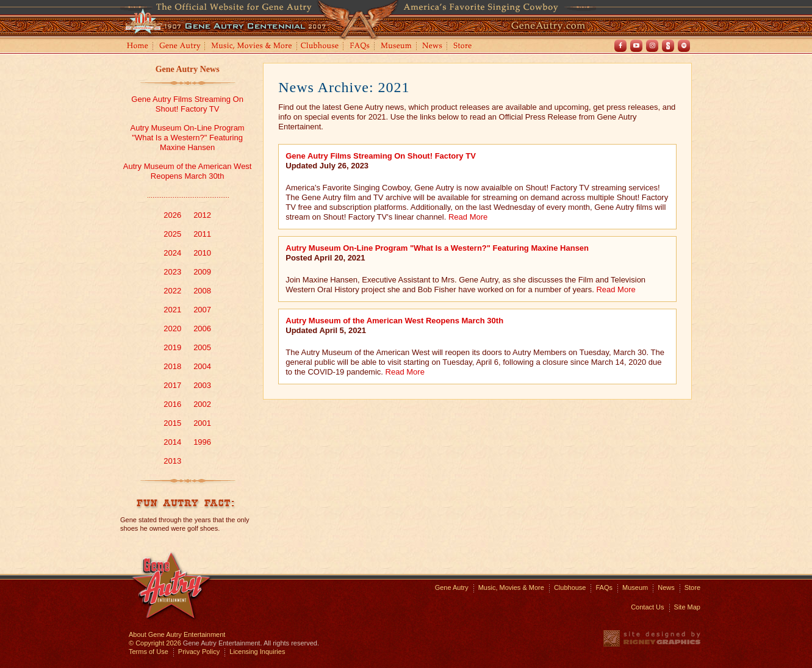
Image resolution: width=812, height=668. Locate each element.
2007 (202, 310)
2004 (202, 366)
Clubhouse (320, 47)
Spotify (684, 46)
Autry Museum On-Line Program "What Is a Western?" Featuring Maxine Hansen (188, 138)
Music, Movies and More (252, 47)
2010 (202, 253)
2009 (202, 272)
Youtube (636, 46)
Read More (468, 217)
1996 (202, 442)
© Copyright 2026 (155, 643)
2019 (172, 347)
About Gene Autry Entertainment (177, 634)
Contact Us (647, 607)
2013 (172, 461)
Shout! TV (668, 46)
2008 (202, 291)
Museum (397, 47)
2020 (172, 329)
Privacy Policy (199, 652)
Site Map (687, 607)
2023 (172, 272)
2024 (172, 253)
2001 (202, 423)
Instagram (652, 46)
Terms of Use (149, 652)
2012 (202, 215)
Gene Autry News (188, 69)
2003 (202, 385)
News (433, 47)
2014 (172, 442)
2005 (202, 347)
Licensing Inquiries (257, 652)
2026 (172, 215)
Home (137, 47)
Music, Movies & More (511, 587)
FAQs (360, 47)
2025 (172, 234)
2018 (172, 366)
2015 (172, 423)
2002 (202, 404)
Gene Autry (180, 47)
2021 (172, 310)
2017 (172, 385)
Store (465, 47)
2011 (202, 234)
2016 (172, 404)
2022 (172, 291)
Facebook (620, 46)
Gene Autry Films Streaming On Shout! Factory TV (187, 104)
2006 (202, 329)
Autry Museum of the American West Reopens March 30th (188, 171)
